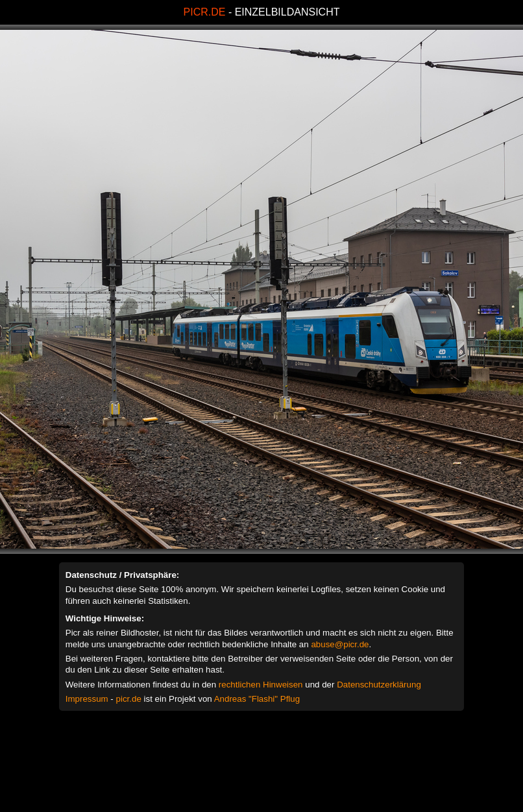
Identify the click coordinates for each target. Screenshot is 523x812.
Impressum (87, 699)
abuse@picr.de (340, 644)
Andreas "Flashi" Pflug (257, 699)
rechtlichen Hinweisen (261, 685)
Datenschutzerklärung (379, 685)
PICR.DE (205, 12)
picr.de (129, 699)
